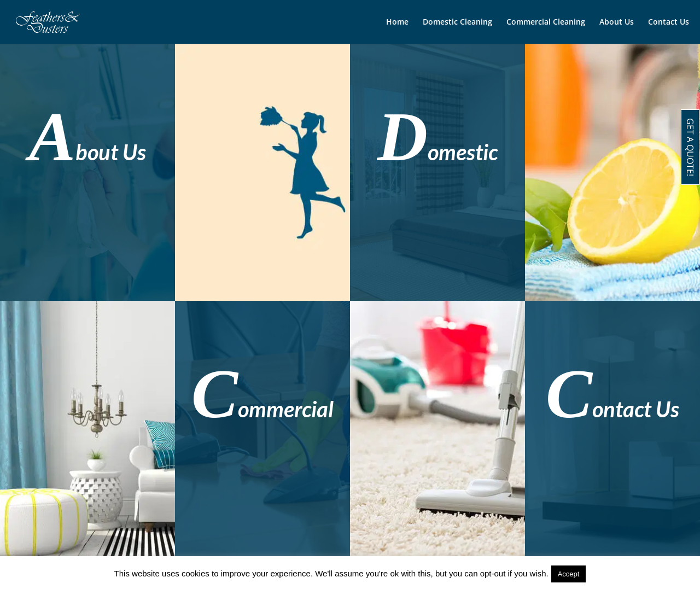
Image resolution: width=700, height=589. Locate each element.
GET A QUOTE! (690, 147)
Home (397, 22)
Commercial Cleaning (546, 22)
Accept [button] (569, 574)
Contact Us (669, 22)
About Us (617, 22)
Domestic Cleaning (457, 22)
